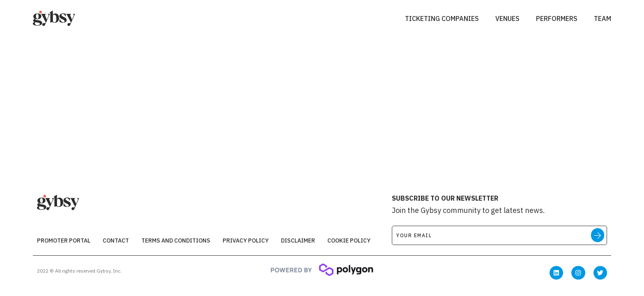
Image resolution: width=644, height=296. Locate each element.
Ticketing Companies (442, 18)
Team (603, 18)
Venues (507, 18)
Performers (557, 18)
